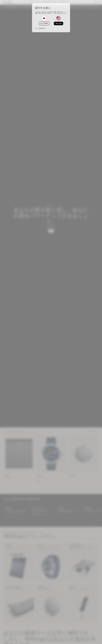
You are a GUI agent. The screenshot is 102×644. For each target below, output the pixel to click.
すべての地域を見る (40, 28)
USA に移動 (59, 23)
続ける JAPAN (44, 23)
